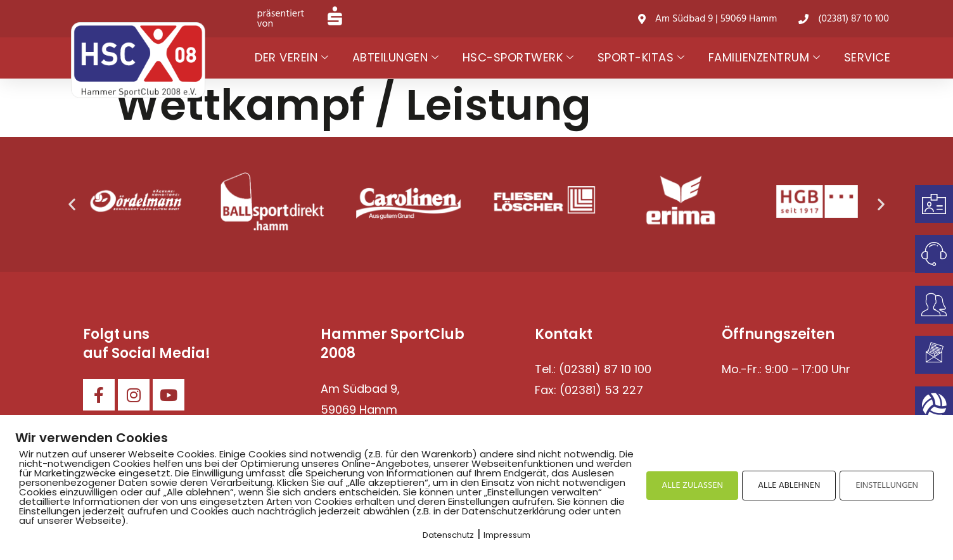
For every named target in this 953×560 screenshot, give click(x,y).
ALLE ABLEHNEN (789, 486)
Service (867, 57)
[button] (72, 204)
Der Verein (292, 58)
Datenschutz (448, 535)
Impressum (507, 535)
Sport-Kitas (641, 58)
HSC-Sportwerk (518, 58)
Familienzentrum (764, 58)
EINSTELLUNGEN (887, 486)
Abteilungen (396, 58)
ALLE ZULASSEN (692, 486)
